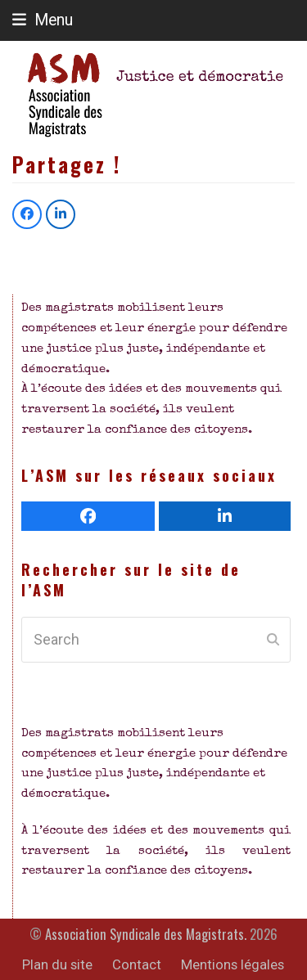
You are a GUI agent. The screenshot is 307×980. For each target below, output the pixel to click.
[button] (43, 20)
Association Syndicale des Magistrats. (146, 934)
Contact (137, 965)
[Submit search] (273, 640)
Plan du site (57, 965)
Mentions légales (233, 965)
